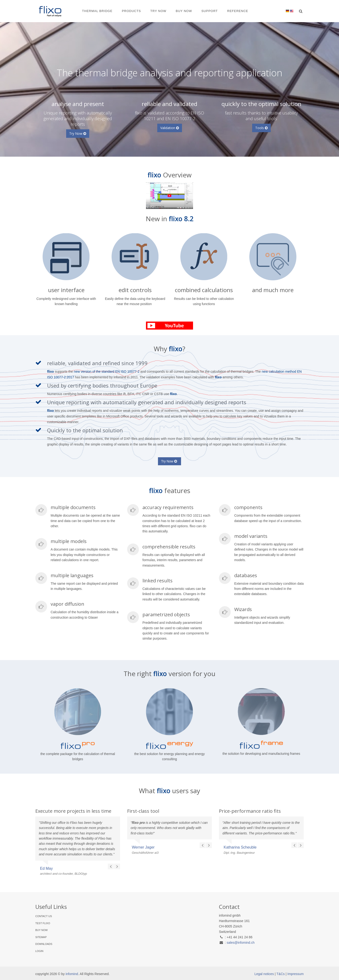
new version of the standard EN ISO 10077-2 (107, 372)
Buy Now (184, 11)
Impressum (296, 974)
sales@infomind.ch (241, 943)
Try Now (158, 11)
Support (210, 11)
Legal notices (264, 974)
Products (131, 11)
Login (39, 951)
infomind (72, 974)
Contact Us (44, 916)
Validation (170, 128)
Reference (238, 11)
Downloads (44, 944)
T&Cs (280, 974)
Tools (261, 128)
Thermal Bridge (97, 11)
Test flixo (43, 923)
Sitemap (41, 937)
